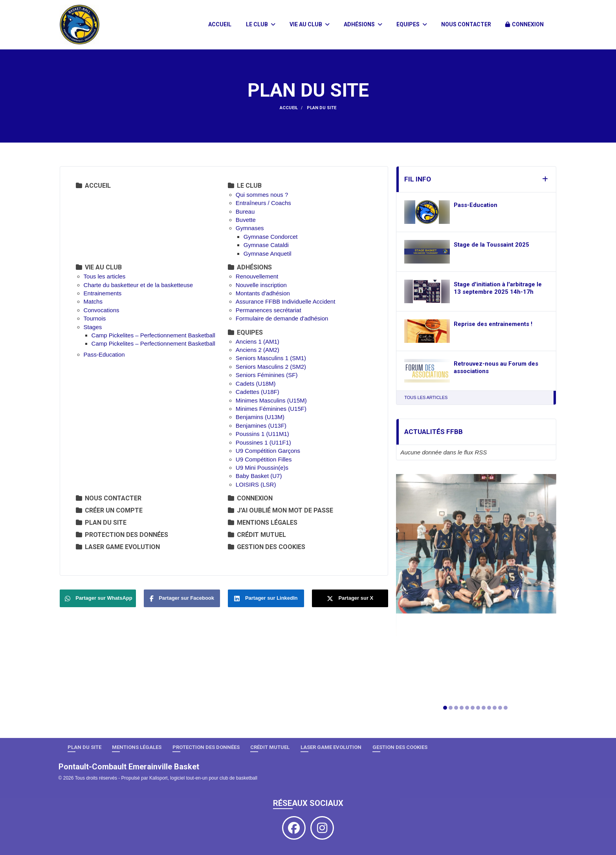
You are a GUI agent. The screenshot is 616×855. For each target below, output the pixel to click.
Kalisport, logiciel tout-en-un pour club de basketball (203, 778)
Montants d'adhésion (263, 293)
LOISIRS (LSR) (256, 484)
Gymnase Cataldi (266, 245)
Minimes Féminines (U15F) (271, 409)
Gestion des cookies (267, 547)
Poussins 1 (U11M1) (262, 434)
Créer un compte (109, 510)
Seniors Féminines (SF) (267, 375)
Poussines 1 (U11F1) (263, 442)
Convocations (102, 310)
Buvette (246, 220)
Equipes (412, 24)
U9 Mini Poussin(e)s (262, 468)
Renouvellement (257, 276)
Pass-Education (104, 354)
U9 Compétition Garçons (268, 451)
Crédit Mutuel (257, 535)
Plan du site (101, 523)
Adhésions (363, 24)
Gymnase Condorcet (271, 237)
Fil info (418, 179)
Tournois (95, 318)
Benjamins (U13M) (260, 417)
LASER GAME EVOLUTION (118, 547)
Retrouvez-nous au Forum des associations (496, 368)
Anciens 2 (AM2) (258, 350)
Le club (261, 24)
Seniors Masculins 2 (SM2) (271, 367)
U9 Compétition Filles (264, 459)
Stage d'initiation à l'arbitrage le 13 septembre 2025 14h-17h (498, 288)
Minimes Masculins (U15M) (271, 400)
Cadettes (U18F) (258, 392)
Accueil (220, 24)
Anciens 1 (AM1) (258, 341)
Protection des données (122, 535)
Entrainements (103, 293)
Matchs (93, 301)
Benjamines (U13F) (261, 426)
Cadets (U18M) (256, 384)
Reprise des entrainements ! (493, 324)
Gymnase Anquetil (268, 254)
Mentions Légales (263, 523)
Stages (93, 327)
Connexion (524, 24)
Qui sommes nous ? (262, 195)
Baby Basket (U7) (259, 476)
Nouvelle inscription (261, 285)
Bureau (245, 211)
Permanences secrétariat (269, 310)
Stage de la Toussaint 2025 (491, 245)
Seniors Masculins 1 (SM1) (271, 358)
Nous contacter (466, 24)
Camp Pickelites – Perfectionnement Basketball (153, 335)
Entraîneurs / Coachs (263, 203)
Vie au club (310, 24)
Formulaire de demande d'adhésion (282, 318)
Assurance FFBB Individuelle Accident (285, 301)
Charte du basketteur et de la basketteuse (139, 285)
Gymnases (250, 228)
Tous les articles (105, 276)
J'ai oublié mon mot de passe (280, 510)
